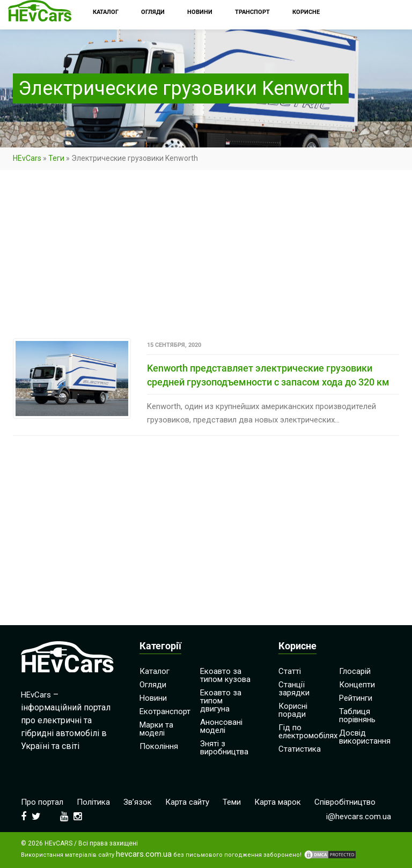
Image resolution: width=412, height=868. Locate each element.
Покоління (159, 746)
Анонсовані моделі (221, 726)
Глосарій (355, 671)
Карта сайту (187, 802)
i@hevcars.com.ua (359, 817)
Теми (232, 802)
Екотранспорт (165, 711)
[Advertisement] (206, 259)
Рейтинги (356, 698)
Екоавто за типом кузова (225, 675)
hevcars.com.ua (144, 854)
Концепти (357, 685)
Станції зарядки (294, 689)
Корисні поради (293, 710)
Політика (93, 802)
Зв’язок (138, 802)
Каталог (154, 671)
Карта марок (278, 802)
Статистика (300, 749)
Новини (153, 698)
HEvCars (27, 158)
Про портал (42, 802)
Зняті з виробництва (224, 748)
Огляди (153, 685)
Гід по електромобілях (308, 732)
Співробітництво (345, 802)
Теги (56, 158)
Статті (290, 671)
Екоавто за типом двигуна (221, 701)
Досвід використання (365, 737)
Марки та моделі (156, 729)
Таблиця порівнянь (357, 715)
